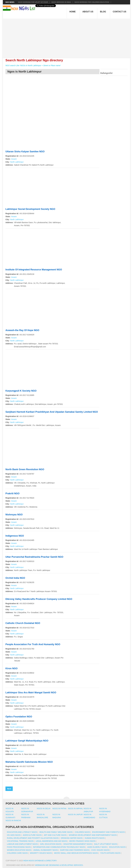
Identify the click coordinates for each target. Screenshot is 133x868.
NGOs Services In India (61, 2)
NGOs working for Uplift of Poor (33, 2)
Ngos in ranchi (13, 820)
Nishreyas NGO (14, 515)
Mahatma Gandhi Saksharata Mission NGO (29, 762)
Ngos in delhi (44, 809)
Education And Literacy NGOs (22, 832)
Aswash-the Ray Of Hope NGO (22, 330)
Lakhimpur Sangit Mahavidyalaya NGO (27, 741)
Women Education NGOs (19, 850)
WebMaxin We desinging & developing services (59, 865)
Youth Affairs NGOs (110, 853)
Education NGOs (117, 847)
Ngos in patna (59, 809)
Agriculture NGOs (32, 835)
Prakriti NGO (12, 493)
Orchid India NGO (15, 578)
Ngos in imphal (76, 809)
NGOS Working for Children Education (92, 2)
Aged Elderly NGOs (97, 847)
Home (73, 12)
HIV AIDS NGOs (14, 835)
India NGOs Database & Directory (40, 861)
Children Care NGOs (17, 853)
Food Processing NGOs (19, 847)
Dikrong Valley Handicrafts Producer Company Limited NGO (39, 599)
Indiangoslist (106, 73)
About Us (88, 12)
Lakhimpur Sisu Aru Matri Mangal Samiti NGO (31, 693)
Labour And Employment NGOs (22, 844)
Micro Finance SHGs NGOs (82, 841)
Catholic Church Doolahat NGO (23, 623)
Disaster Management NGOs (78, 844)
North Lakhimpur (17, 162)
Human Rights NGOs (95, 838)
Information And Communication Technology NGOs (59, 847)
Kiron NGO (11, 668)
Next (9, 789)
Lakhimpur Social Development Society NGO (30, 209)
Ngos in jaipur (75, 814)
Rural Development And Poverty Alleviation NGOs (33, 838)
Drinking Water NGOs (72, 838)
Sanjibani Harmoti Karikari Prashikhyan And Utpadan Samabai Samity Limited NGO (52, 412)
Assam (14, 159)
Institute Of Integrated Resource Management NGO (34, 270)
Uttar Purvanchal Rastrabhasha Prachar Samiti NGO (34, 557)
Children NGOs (82, 832)
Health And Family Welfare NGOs (56, 832)
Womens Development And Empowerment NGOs (93, 835)
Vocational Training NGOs (20, 841)
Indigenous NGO (15, 536)
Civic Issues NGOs (100, 850)
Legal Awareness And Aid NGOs (51, 841)
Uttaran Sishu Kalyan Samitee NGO (25, 152)
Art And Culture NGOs (55, 835)
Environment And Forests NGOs (108, 832)
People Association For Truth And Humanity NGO (33, 644)
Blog (103, 12)
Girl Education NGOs (51, 844)
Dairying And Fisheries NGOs (74, 850)
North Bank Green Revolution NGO (25, 469)
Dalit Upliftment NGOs (106, 844)
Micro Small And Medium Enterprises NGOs (76, 853)
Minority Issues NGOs (41, 853)
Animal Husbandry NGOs (46, 850)
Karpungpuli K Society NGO (21, 391)
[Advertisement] (68, 37)
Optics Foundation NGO (19, 717)
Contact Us (119, 12)
